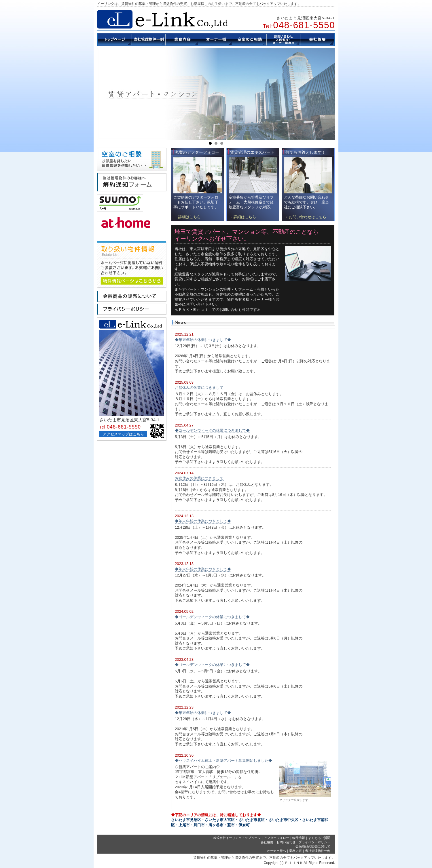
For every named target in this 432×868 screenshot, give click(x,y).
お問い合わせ (286, 842)
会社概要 (267, 842)
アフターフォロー (276, 838)
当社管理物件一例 (318, 851)
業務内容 (295, 851)
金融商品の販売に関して (313, 846)
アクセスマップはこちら (123, 434)
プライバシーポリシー (314, 842)
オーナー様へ (276, 851)
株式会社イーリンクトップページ (237, 838)
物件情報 (299, 838)
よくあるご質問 (319, 838)
